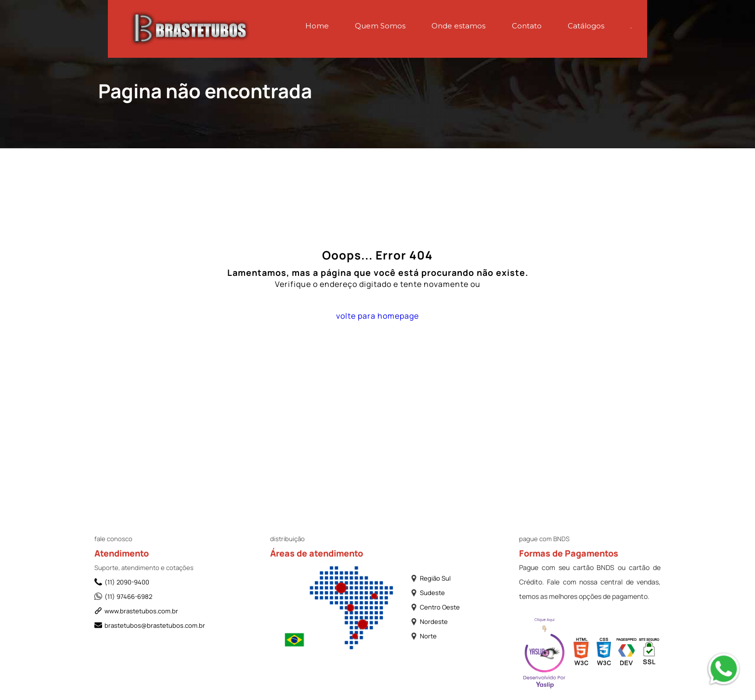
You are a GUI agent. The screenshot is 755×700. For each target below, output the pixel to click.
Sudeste (428, 593)
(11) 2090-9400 (122, 582)
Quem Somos (380, 26)
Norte (423, 636)
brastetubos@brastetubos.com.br (150, 625)
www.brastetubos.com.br (136, 611)
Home (317, 26)
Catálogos (586, 26)
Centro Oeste (435, 607)
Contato (527, 26)
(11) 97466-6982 (123, 596)
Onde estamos (458, 26)
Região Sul (430, 578)
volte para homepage (377, 316)
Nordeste (429, 622)
